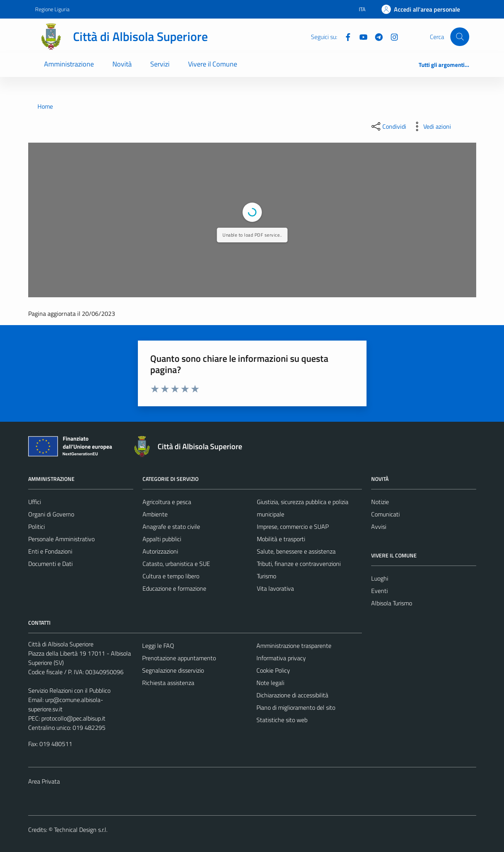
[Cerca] (460, 37)
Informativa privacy (281, 658)
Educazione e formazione (174, 588)
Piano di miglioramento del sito (296, 707)
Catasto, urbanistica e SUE (176, 564)
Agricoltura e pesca (167, 502)
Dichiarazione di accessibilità (292, 695)
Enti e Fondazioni (50, 551)
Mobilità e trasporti (281, 539)
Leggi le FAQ (158, 646)
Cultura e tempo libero (171, 576)
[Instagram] (391, 36)
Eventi (379, 591)
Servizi (160, 64)
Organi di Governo (51, 514)
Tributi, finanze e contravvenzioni (299, 564)
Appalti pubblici (162, 539)
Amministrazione (69, 64)
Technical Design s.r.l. (81, 830)
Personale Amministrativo (61, 539)
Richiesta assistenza (168, 683)
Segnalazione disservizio (173, 670)
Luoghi (380, 578)
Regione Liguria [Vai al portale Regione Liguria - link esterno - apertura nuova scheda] (52, 9)
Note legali (270, 683)
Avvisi (379, 527)
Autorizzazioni (160, 551)
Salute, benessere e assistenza (296, 551)
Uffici (35, 502)
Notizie (380, 502)
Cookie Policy (273, 670)
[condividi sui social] (388, 126)
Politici (36, 527)
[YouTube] (360, 36)
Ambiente (155, 514)
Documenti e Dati (50, 564)
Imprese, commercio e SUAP (293, 527)
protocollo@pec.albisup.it (73, 718)
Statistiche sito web (282, 720)
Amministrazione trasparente (294, 646)
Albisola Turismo (392, 603)
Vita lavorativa (275, 588)
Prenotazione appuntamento (179, 658)
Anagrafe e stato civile (171, 527)
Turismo (266, 576)
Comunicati (385, 514)
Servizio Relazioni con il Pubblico (69, 690)
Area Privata (44, 781)
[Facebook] (345, 36)
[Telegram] (376, 36)
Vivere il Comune (213, 64)
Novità (122, 64)
